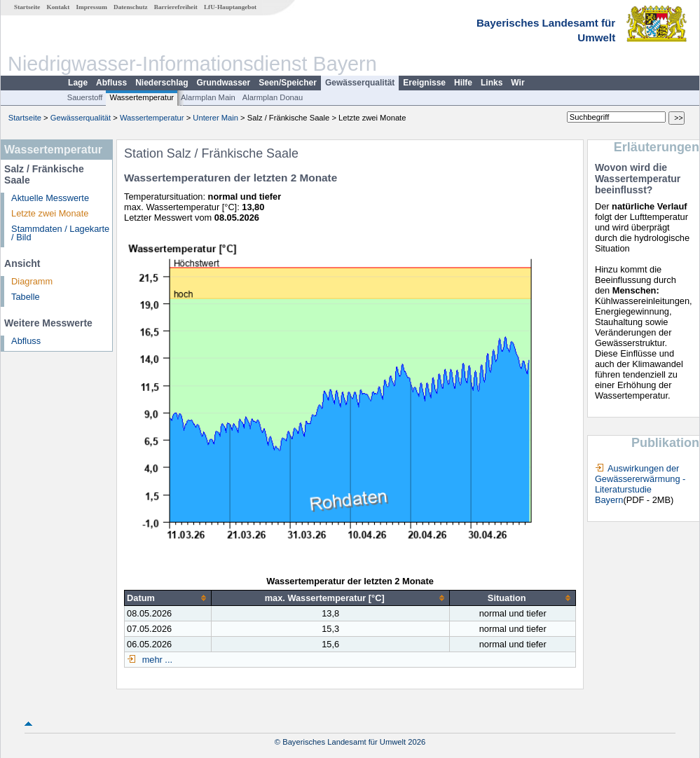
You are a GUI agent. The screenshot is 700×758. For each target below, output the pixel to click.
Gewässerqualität (360, 83)
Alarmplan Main (208, 97)
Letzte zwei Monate (50, 213)
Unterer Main (215, 118)
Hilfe (463, 83)
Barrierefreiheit (176, 7)
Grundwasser (224, 83)
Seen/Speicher (288, 83)
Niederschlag (162, 83)
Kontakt (59, 7)
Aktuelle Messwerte (50, 198)
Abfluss (111, 83)
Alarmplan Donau (273, 97)
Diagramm (32, 281)
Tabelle (26, 297)
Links (492, 83)
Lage (78, 83)
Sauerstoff (85, 97)
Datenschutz (131, 7)
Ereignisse (424, 83)
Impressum (92, 7)
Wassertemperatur (142, 97)
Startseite (27, 7)
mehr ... (156, 660)
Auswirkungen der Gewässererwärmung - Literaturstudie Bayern (640, 484)
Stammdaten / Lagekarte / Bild (60, 233)
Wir (517, 83)
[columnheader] (168, 598)
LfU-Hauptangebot (230, 7)
